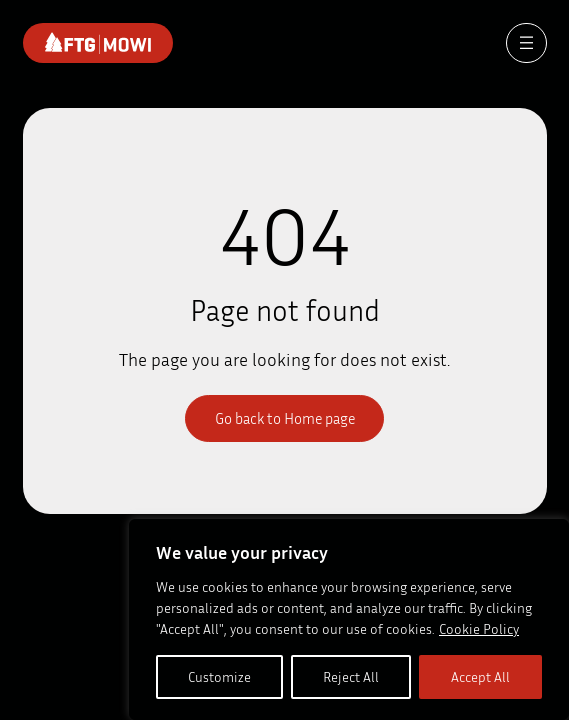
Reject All (351, 676)
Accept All (480, 676)
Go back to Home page (285, 418)
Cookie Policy (479, 628)
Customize (219, 676)
